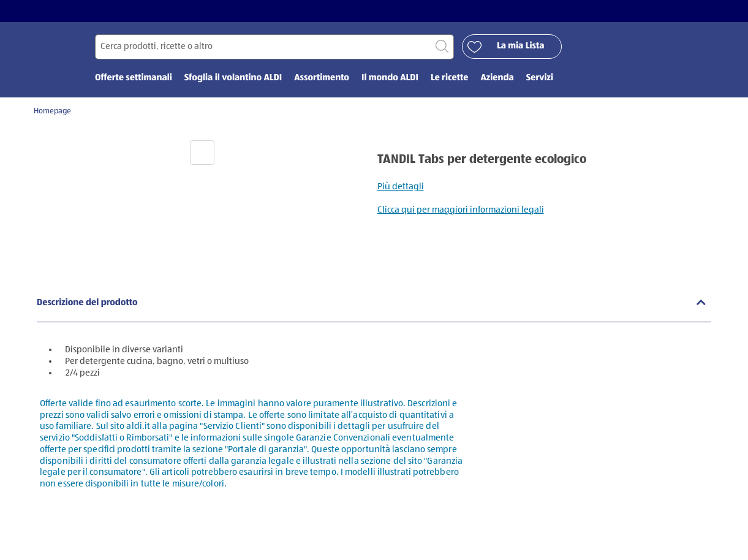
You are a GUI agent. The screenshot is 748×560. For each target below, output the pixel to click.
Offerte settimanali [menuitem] (134, 78)
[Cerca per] (274, 47)
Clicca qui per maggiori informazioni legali (461, 210)
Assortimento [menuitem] (322, 78)
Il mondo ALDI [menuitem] (390, 78)
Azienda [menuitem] (497, 78)
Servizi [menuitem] (540, 78)
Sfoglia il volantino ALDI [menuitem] (233, 78)
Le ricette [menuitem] (450, 78)
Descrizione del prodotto (87, 303)
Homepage (52, 111)
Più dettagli (401, 187)
